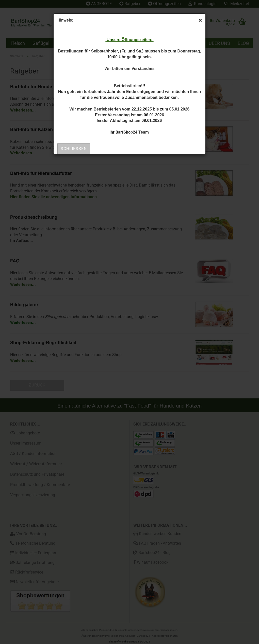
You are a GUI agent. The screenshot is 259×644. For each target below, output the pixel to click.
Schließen (74, 149)
